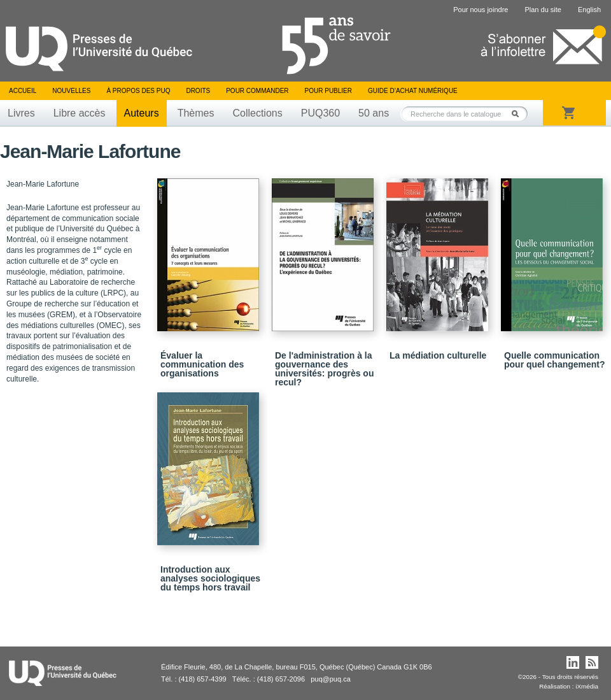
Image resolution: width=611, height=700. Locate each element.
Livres (21, 113)
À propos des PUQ (138, 91)
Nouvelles (71, 91)
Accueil (23, 91)
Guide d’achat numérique (413, 91)
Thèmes (196, 113)
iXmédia (587, 686)
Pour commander (257, 91)
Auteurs (142, 113)
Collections (257, 113)
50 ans (374, 113)
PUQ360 (320, 113)
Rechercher (519, 114)
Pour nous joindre (481, 10)
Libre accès (80, 113)
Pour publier (328, 91)
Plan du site (543, 10)
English (589, 10)
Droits (198, 91)
